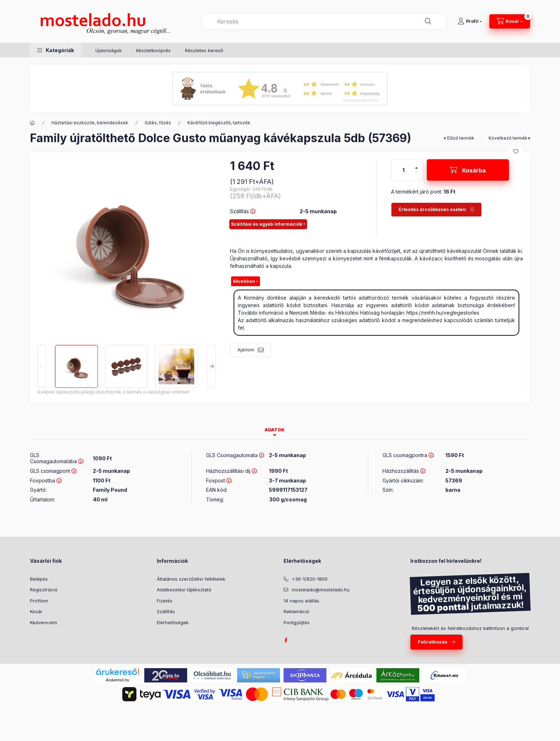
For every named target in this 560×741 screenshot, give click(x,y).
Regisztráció (44, 590)
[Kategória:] (32, 123)
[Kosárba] (468, 170)
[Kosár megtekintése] (510, 21)
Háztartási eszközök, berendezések (90, 123)
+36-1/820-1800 (310, 579)
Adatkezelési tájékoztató (184, 590)
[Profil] (470, 21)
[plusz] (416, 165)
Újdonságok (109, 50)
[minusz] (416, 175)
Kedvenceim (44, 622)
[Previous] (42, 366)
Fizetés (165, 601)
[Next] (211, 366)
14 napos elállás (301, 601)
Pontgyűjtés (297, 622)
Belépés (39, 579)
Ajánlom (246, 350)
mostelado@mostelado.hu (321, 590)
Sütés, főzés (158, 123)
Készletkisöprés (153, 50)
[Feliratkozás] (436, 210)
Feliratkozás (433, 642)
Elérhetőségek (173, 622)
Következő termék (508, 138)
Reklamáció (296, 611)
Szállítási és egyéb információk (267, 224)
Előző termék (461, 138)
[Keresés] (428, 21)
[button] (56, 50)
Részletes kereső (204, 50)
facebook (286, 640)
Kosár (36, 611)
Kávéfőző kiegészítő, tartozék (219, 123)
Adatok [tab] (275, 430)
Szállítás (166, 611)
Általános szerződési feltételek (191, 579)
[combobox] (324, 21)
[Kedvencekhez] (516, 151)
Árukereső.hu (117, 680)
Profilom (39, 601)
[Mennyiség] (404, 170)
